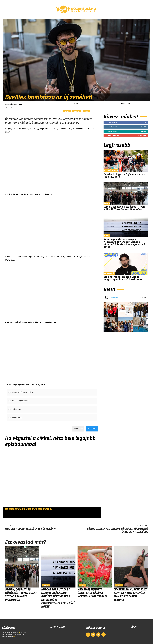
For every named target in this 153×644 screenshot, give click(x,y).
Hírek (67, 111)
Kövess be (143, 127)
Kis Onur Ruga (16, 104)
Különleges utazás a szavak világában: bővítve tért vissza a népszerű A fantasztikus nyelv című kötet (124, 243)
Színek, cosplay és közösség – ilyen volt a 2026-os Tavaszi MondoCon (124, 208)
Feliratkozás (142, 135)
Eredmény (78, 429)
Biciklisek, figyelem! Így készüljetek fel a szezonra (124, 175)
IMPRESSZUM (57, 627)
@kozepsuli (115, 297)
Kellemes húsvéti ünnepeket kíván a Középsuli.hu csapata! (93, 593)
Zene (86, 111)
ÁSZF (134, 627)
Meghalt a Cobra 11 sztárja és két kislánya (31, 529)
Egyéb (107, 203)
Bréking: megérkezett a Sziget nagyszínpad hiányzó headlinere (123, 278)
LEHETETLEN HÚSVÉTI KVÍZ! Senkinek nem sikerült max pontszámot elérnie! (131, 595)
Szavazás (92, 429)
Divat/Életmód (111, 171)
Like (145, 123)
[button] (126, 17)
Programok (109, 273)
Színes (77, 111)
